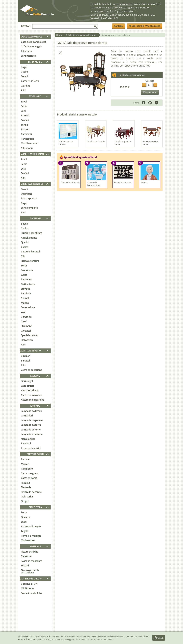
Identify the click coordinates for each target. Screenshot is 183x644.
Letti (23, 111)
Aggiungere (150, 92)
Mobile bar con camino (66, 143)
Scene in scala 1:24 (31, 593)
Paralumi (26, 443)
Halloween (27, 340)
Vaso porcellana (30, 390)
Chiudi (159, 638)
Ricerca (26, 26)
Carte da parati (29, 478)
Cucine (25, 72)
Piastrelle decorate (31, 492)
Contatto (118, 26)
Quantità (150, 81)
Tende (24, 125)
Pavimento (27, 469)
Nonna (144, 182)
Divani (24, 76)
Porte (24, 512)
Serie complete (29, 208)
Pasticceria (27, 270)
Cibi (23, 256)
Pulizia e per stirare (32, 233)
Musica (25, 303)
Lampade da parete (32, 420)
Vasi (23, 312)
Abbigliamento (29, 238)
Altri (23, 90)
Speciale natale (29, 335)
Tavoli (24, 102)
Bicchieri (26, 356)
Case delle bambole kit (33, 42)
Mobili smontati (29, 143)
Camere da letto (30, 81)
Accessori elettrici (31, 448)
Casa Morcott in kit (70, 182)
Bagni (24, 67)
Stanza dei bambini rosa (94, 184)
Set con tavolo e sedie (150, 143)
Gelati (24, 275)
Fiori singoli (27, 381)
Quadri (25, 242)
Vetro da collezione (31, 370)
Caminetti (26, 134)
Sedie (24, 106)
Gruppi (25, 501)
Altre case (26, 51)
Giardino (26, 86)
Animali (25, 298)
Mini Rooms (27, 588)
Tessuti (25, 566)
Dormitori (26, 194)
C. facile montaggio (31, 46)
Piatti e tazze (28, 284)
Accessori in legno (31, 526)
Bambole (26, 293)
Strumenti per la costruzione (30, 571)
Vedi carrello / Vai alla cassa (145, 26)
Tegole (25, 531)
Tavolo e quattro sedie (123, 143)
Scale (24, 522)
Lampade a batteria (32, 434)
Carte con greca (30, 473)
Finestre (25, 517)
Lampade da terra (31, 425)
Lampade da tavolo (31, 411)
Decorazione (28, 307)
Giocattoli (26, 331)
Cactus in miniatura (32, 395)
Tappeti (25, 129)
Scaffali (25, 120)
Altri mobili (27, 148)
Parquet (25, 459)
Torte (24, 266)
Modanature (28, 540)
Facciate (25, 483)
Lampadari (27, 416)
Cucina (25, 247)
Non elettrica (28, 439)
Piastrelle (26, 487)
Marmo (25, 464)
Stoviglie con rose (123, 182)
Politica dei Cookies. (105, 639)
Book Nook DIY (29, 584)
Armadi (25, 115)
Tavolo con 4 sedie (96, 141)
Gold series (27, 497)
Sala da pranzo (29, 198)
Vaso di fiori (27, 386)
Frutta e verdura (30, 261)
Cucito (24, 228)
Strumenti (26, 326)
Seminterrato (28, 56)
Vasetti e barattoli (31, 252)
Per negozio (27, 139)
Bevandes (26, 279)
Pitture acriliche (30, 552)
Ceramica (26, 317)
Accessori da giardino (33, 400)
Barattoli (26, 361)
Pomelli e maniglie (31, 536)
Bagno (24, 224)
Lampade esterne (31, 430)
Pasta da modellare (32, 561)
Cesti (24, 321)
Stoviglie (25, 289)
